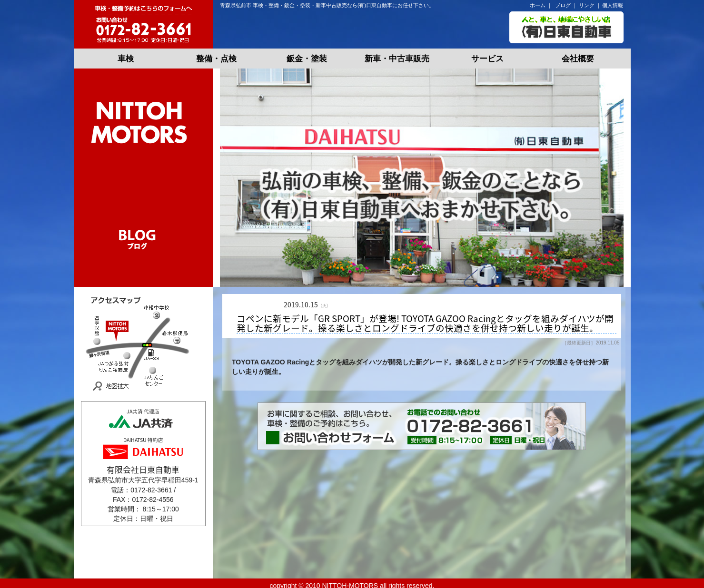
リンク (587, 5)
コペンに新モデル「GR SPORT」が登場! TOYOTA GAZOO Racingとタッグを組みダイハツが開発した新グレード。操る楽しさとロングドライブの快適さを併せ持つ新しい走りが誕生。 (425, 323)
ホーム (538, 5)
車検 (126, 59)
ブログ (563, 5)
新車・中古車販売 (397, 59)
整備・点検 (216, 59)
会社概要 (578, 59)
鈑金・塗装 (307, 59)
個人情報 (613, 5)
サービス (487, 59)
